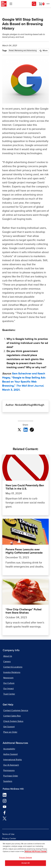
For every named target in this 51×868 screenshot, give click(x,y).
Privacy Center (9, 839)
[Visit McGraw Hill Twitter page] (5, 818)
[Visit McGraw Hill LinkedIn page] (5, 795)
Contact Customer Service (16, 710)
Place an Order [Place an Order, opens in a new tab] (10, 732)
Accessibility (9, 749)
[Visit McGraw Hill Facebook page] (5, 812)
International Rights (13, 760)
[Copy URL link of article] (32, 430)
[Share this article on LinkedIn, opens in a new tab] (26, 430)
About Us (8, 656)
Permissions (9, 770)
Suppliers (8, 781)
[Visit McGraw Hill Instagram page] (5, 801)
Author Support (10, 754)
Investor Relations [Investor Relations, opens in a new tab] (12, 672)
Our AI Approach (11, 765)
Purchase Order (11, 776)
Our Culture (9, 683)
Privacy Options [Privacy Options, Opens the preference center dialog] (26, 859)
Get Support (9, 727)
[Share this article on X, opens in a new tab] (19, 430)
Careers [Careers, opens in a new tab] (7, 662)
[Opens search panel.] (34, 4)
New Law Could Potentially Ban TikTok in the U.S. (25, 487)
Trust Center (9, 694)
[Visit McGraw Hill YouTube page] (5, 807)
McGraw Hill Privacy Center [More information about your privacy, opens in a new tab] (36, 853)
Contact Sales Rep (12, 716)
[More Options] (48, 4)
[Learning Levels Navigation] (11, 4)
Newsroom (8, 678)
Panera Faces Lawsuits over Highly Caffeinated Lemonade (24, 551)
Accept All (26, 865)
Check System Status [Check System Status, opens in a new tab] (13, 721)
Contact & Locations (13, 667)
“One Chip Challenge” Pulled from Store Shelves (24, 611)
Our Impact (8, 689)
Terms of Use (8, 834)
